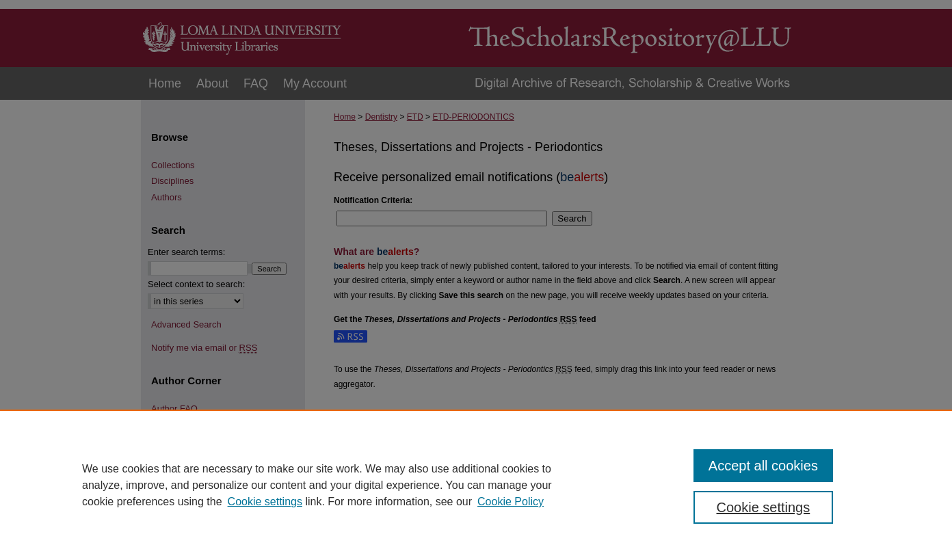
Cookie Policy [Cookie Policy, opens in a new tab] (511, 502)
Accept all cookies (763, 466)
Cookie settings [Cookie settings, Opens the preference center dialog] (764, 507)
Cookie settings (265, 502)
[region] (476, 485)
